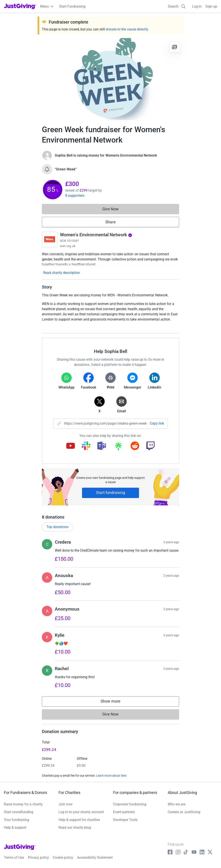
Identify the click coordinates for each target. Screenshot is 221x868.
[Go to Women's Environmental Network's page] (50, 240)
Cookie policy (63, 858)
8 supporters (75, 196)
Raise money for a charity (23, 804)
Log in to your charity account (81, 812)
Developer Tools (125, 820)
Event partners (124, 812)
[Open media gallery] (110, 79)
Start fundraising (110, 493)
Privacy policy (38, 858)
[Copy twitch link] (150, 446)
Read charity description (62, 273)
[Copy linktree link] (118, 447)
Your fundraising (17, 820)
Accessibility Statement (95, 858)
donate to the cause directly (127, 29)
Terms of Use (14, 858)
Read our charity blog (75, 828)
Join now (66, 804)
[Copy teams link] (102, 446)
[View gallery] (175, 47)
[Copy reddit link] (135, 446)
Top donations (57, 527)
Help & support (15, 828)
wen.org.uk (68, 246)
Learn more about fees (111, 776)
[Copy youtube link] (71, 446)
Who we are (177, 804)
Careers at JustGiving (184, 812)
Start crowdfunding (19, 812)
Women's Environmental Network (96, 235)
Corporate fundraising (130, 804)
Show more (115, 702)
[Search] (177, 6)
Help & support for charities (79, 820)
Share (110, 222)
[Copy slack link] (86, 446)
